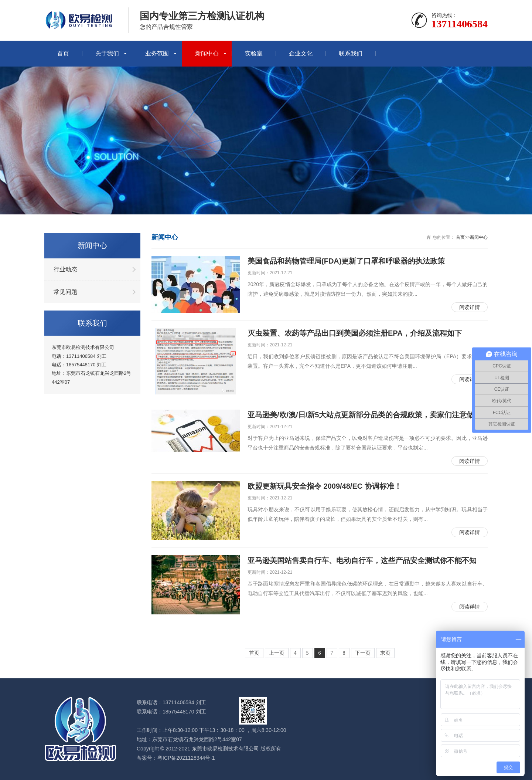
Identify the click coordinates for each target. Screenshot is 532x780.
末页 (385, 653)
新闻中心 (207, 53)
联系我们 (351, 53)
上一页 (277, 653)
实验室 (254, 53)
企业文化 (301, 53)
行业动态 (65, 269)
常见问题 (65, 292)
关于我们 (107, 53)
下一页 (363, 653)
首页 (63, 53)
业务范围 (157, 53)
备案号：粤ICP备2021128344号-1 (176, 758)
